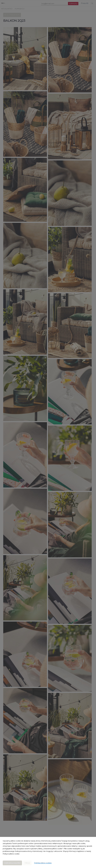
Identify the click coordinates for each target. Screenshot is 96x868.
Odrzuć (27, 863)
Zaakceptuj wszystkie (12, 863)
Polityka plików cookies (43, 863)
